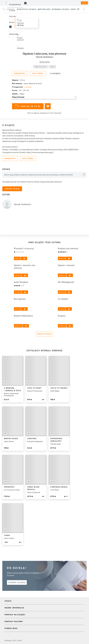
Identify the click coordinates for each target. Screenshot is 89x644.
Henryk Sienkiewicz (45, 57)
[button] (27, 23)
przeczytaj (28, 87)
